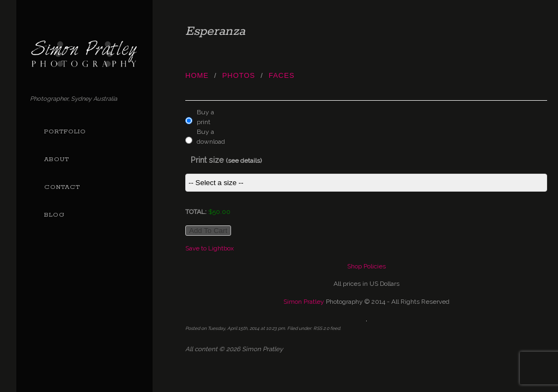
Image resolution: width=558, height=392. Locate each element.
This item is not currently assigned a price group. (366, 183)
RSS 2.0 (321, 328)
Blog (54, 215)
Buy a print (205, 117)
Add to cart (208, 231)
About (57, 160)
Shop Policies (366, 266)
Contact (62, 187)
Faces (282, 75)
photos (239, 75)
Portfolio (65, 132)
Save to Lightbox (210, 248)
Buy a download (208, 137)
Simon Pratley (304, 302)
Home (197, 75)
